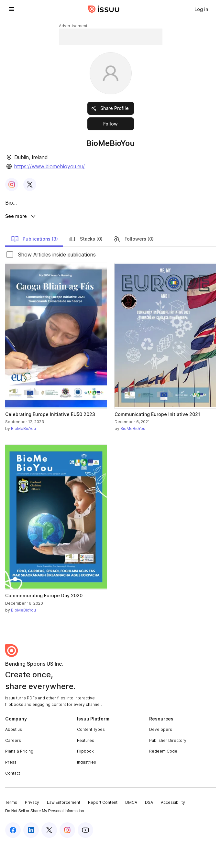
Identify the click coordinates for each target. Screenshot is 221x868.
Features (86, 765)
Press (11, 787)
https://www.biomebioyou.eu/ (50, 166)
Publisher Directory (168, 765)
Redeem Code (163, 776)
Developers (161, 754)
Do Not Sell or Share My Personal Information (44, 836)
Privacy (32, 827)
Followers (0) (133, 264)
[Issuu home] (104, 9)
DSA (149, 827)
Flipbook (85, 776)
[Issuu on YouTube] (85, 855)
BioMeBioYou (23, 453)
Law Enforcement (64, 827)
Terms (11, 827)
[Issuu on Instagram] (67, 855)
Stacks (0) (85, 264)
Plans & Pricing (19, 776)
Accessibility (173, 827)
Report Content (103, 827)
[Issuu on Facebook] (13, 855)
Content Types (91, 754)
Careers (13, 765)
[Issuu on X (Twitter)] (49, 855)
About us (14, 754)
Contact (13, 798)
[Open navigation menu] (12, 9)
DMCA (131, 827)
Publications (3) (34, 264)
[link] (201, 9)
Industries (87, 787)
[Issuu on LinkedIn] (31, 855)
